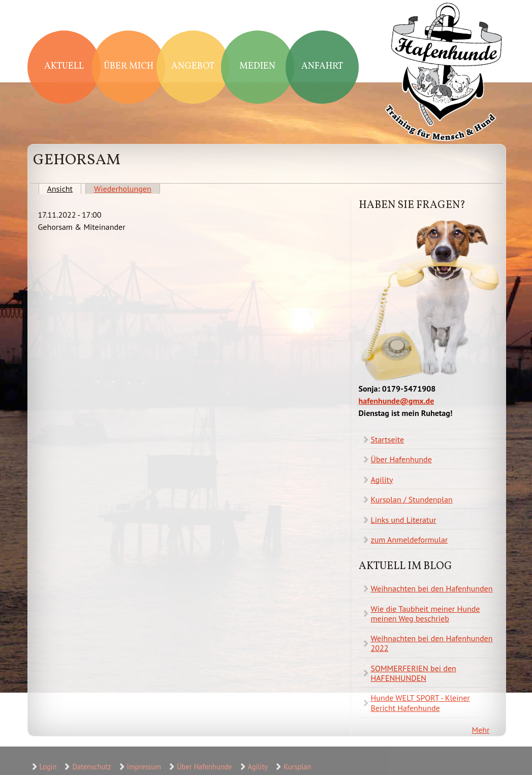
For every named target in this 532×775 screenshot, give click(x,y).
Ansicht (65, 189)
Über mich (129, 66)
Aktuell (64, 66)
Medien (257, 66)
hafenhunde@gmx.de (397, 401)
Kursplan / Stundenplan (412, 499)
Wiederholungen (123, 189)
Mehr (481, 730)
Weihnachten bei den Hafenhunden (432, 588)
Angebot (193, 66)
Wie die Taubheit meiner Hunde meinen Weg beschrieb (426, 614)
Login (48, 767)
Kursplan (297, 767)
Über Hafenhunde (401, 459)
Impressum (144, 767)
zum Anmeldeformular (410, 540)
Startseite (388, 439)
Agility (382, 480)
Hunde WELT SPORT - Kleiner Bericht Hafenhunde (420, 703)
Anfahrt (322, 66)
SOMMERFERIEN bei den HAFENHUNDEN (414, 673)
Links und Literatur (404, 520)
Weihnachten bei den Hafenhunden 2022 (432, 643)
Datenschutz (91, 767)
